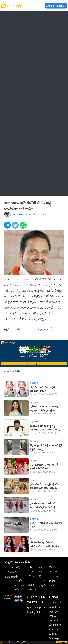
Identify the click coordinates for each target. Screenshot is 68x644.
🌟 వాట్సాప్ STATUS (19, 580)
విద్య (50, 567)
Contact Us (55, 602)
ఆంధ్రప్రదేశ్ (10, 572)
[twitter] (16, 226)
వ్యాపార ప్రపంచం (52, 583)
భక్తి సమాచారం (43, 578)
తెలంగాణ (9, 567)
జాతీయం (42, 571)
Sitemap (54, 638)
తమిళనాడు (10, 577)
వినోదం (31, 576)
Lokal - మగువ (31, 569)
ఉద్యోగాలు (20, 567)
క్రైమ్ (40, 567)
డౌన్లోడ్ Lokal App (62, 642)
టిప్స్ (17, 589)
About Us (54, 607)
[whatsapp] (24, 226)
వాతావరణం (54, 576)
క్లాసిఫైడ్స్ (42, 585)
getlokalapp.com (37, 608)
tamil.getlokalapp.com (40, 612)
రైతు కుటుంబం (55, 571)
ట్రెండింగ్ (19, 571)
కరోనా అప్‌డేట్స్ (31, 583)
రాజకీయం (32, 589)
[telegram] (8, 226)
